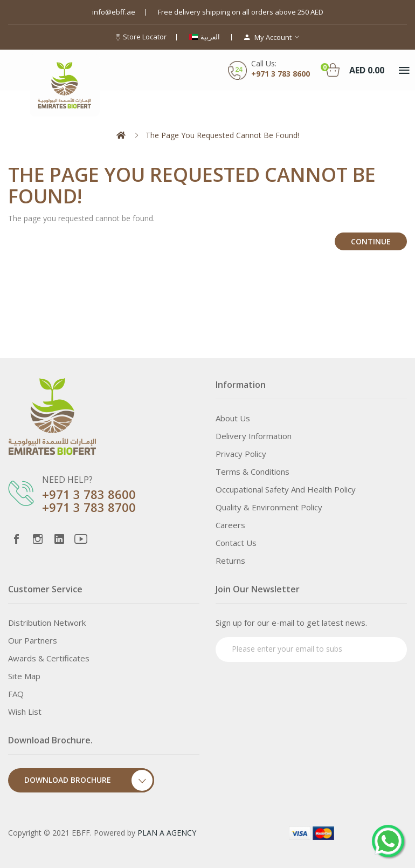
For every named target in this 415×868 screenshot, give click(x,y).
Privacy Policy (241, 454)
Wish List (25, 712)
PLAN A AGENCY (167, 833)
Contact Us (236, 543)
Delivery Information (254, 436)
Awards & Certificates (49, 658)
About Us (233, 418)
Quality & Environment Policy (269, 507)
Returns (230, 561)
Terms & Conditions (253, 471)
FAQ (16, 694)
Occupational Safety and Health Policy (286, 489)
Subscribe (378, 648)
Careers (230, 525)
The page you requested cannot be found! (222, 135)
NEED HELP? (67, 480)
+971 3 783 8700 (89, 507)
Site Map (24, 676)
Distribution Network (47, 623)
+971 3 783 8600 (89, 494)
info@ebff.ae (114, 12)
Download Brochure (89, 780)
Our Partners (33, 640)
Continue (371, 241)
